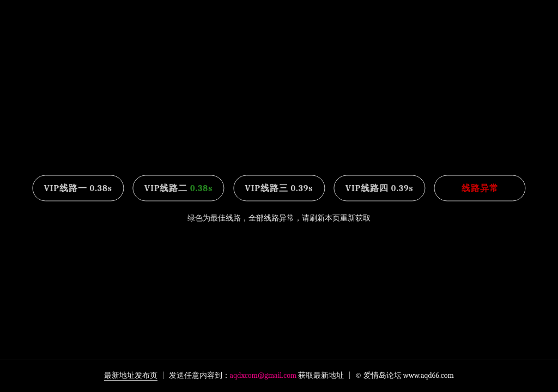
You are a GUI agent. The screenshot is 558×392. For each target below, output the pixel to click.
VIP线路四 (380, 188)
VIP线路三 (279, 188)
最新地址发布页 (131, 375)
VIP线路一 (78, 188)
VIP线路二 (178, 188)
